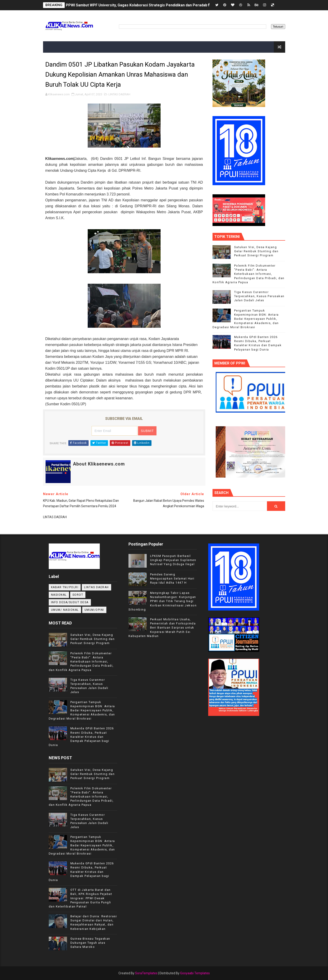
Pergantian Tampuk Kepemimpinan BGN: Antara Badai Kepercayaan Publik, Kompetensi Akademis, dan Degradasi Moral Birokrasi (246, 319)
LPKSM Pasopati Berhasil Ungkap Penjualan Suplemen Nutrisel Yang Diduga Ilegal (173, 560)
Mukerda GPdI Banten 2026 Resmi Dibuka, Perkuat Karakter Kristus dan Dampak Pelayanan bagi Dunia (81, 737)
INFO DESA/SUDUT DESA (70, 602)
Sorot (78, 595)
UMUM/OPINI (94, 610)
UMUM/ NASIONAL (65, 610)
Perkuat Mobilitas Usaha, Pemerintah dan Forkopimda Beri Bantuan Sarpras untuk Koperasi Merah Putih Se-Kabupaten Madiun (162, 628)
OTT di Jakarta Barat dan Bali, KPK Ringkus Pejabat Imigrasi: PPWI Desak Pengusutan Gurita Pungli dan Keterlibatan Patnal (81, 898)
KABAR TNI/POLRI (65, 587)
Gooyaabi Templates (195, 973)
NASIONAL (59, 595)
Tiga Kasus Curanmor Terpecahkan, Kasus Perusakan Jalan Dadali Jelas (259, 296)
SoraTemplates (146, 973)
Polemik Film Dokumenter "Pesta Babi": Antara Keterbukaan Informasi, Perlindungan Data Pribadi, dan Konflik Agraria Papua (249, 274)
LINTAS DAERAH (119, 94)
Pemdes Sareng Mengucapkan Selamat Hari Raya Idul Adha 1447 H (172, 578)
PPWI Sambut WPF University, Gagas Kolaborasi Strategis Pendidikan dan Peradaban (139, 5)
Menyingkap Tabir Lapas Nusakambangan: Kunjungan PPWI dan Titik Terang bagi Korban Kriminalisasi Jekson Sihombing (163, 601)
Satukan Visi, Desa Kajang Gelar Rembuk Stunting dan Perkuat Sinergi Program (256, 251)
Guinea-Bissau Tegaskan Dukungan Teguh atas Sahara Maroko (90, 943)
